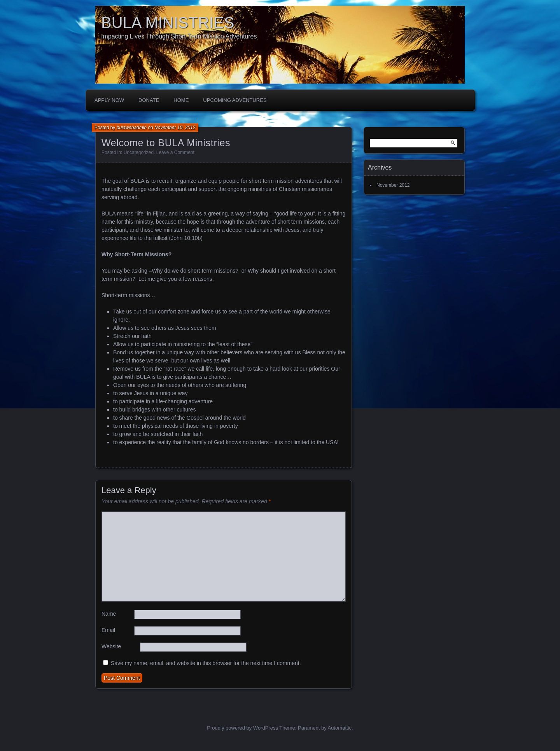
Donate (149, 100)
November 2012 (393, 185)
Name (109, 614)
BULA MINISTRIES (168, 23)
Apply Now (109, 100)
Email (108, 630)
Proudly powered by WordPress (242, 728)
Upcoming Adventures (235, 100)
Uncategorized (139, 152)
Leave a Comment (175, 152)
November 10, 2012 (175, 128)
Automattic (340, 728)
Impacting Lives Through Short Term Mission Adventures (179, 36)
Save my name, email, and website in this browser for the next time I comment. (206, 663)
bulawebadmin (132, 128)
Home (181, 100)
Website (111, 646)
